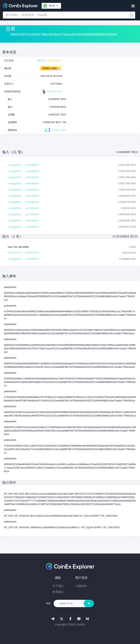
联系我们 (58, 592)
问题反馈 (81, 586)
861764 (41, 61)
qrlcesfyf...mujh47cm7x (24, 253)
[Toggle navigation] (133, 6)
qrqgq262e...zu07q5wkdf (24, 165)
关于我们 (58, 586)
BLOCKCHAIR (52, 92)
